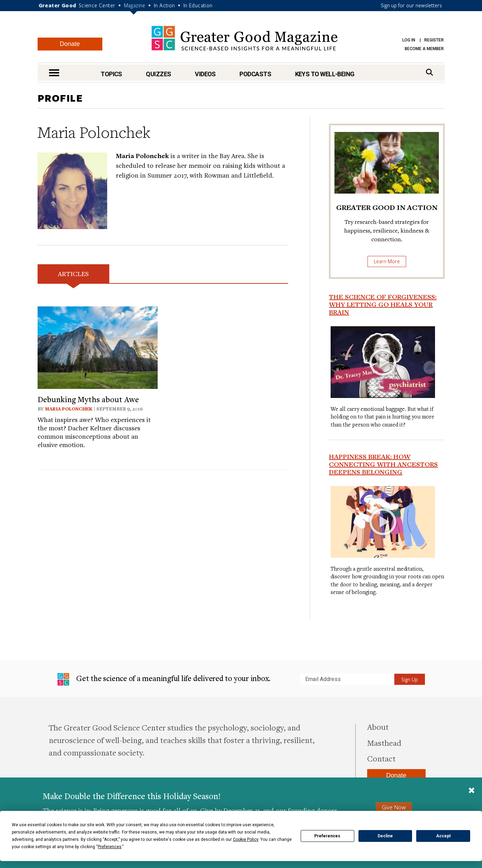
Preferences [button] (110, 847)
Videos (205, 74)
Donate (70, 44)
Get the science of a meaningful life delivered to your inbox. (164, 679)
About (378, 727)
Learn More (387, 261)
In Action (164, 5)
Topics (111, 74)
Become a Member (424, 49)
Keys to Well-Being (325, 74)
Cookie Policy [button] (246, 839)
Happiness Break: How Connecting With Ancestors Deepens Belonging (383, 464)
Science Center (97, 5)
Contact (381, 758)
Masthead (384, 743)
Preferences (327, 836)
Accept (443, 836)
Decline (385, 836)
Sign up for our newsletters (411, 5)
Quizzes (158, 74)
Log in (409, 40)
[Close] (472, 791)
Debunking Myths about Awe (88, 399)
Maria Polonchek (69, 409)
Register (434, 40)
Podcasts (255, 74)
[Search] (429, 72)
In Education (198, 5)
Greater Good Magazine (244, 38)
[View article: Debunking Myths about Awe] (98, 347)
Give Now (394, 807)
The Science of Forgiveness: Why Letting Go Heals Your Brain (383, 304)
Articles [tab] (73, 273)
